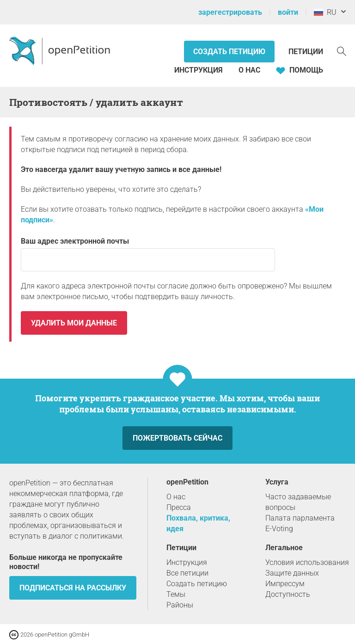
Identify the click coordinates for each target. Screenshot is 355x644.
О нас (249, 70)
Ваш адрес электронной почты (148, 254)
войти (288, 12)
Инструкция (199, 70)
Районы (180, 605)
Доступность (288, 594)
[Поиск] (342, 51)
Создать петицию (229, 52)
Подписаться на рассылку (73, 588)
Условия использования (307, 562)
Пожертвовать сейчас (177, 438)
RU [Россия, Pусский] (325, 12)
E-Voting (279, 529)
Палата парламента (300, 518)
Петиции (306, 52)
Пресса (179, 507)
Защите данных (292, 573)
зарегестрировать (230, 12)
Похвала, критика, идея (198, 523)
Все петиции (187, 573)
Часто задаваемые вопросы (298, 502)
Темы (176, 594)
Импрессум (285, 584)
